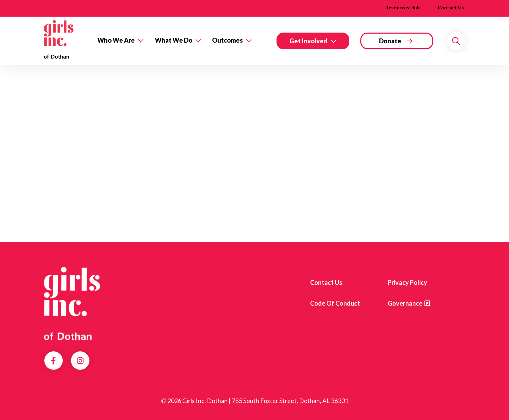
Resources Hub (402, 7)
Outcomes (227, 40)
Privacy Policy (407, 282)
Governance (405, 303)
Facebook (53, 361)
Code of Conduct (335, 303)
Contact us (326, 282)
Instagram (80, 361)
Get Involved (308, 41)
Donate (390, 41)
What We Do (174, 40)
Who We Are (116, 40)
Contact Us (451, 7)
